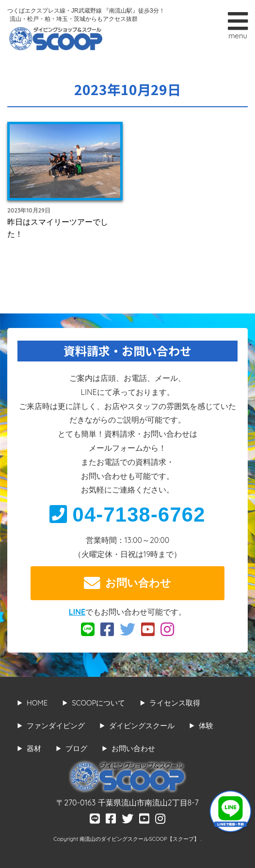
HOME (37, 703)
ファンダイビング (56, 726)
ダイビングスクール (142, 726)
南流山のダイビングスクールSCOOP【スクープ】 (140, 839)
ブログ (76, 748)
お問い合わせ (127, 583)
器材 (34, 748)
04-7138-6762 (127, 515)
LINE (77, 612)
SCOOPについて (98, 703)
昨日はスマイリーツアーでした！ (58, 228)
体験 (206, 726)
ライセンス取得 (175, 703)
